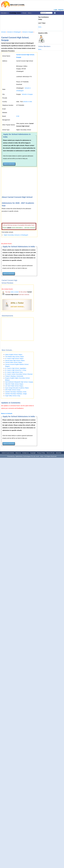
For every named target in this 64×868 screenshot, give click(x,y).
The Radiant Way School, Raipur (15, 357)
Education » (4, 13)
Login (56, 10)
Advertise (59, 453)
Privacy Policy (41, 453)
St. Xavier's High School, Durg (14, 372)
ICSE (18, 116)
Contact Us (25, 453)
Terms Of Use (51, 453)
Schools (3, 32)
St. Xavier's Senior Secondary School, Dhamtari (19, 374)
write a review (15, 292)
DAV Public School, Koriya (13, 390)
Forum (24, 13)
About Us (18, 453)
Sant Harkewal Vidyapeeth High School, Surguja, (19, 382)
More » (30, 13)
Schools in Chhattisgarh (14, 32)
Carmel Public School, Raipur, (14, 362)
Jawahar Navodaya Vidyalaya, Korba (16, 392)
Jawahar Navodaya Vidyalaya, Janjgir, (16, 394)
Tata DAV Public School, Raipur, (14, 384)
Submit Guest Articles (8, 453)
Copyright (33, 453)
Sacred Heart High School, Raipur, (15, 360)
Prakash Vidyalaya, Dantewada (14, 376)
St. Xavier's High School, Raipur (14, 358)
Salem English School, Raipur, (14, 355)
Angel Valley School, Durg (13, 396)
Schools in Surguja (28, 32)
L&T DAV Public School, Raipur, (14, 386)
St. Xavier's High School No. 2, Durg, (16, 370)
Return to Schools (7, 413)
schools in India (27, 102)
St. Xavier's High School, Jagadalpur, (16, 368)
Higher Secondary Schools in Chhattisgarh (16, 235)
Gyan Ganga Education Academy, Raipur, (17, 388)
